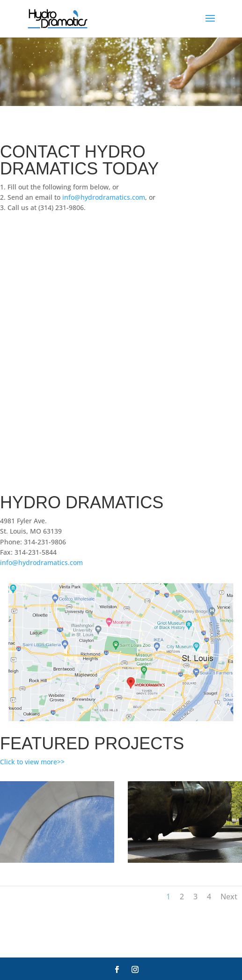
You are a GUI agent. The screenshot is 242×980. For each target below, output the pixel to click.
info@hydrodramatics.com (104, 197)
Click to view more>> (32, 762)
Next (229, 897)
